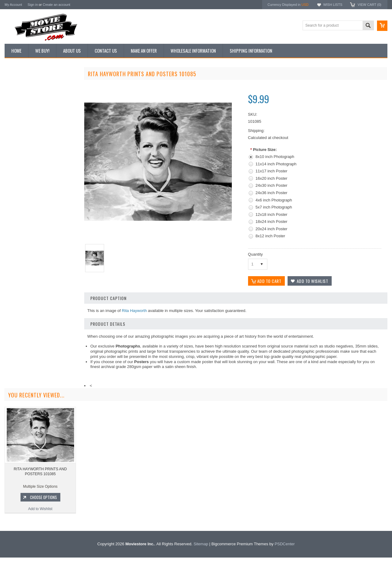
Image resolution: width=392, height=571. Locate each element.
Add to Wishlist (41, 339)
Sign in (33, 5)
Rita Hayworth (134, 311)
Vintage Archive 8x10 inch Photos (35, 96)
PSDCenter (285, 557)
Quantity (255, 254)
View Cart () (369, 5)
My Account (13, 5)
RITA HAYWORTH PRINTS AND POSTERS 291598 (41, 302)
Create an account (56, 5)
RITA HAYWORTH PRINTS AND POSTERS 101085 (40, 485)
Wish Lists (333, 5)
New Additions (20, 85)
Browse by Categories (26, 117)
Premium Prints (21, 148)
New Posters (18, 137)
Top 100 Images (21, 106)
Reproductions (20, 127)
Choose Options (44, 328)
